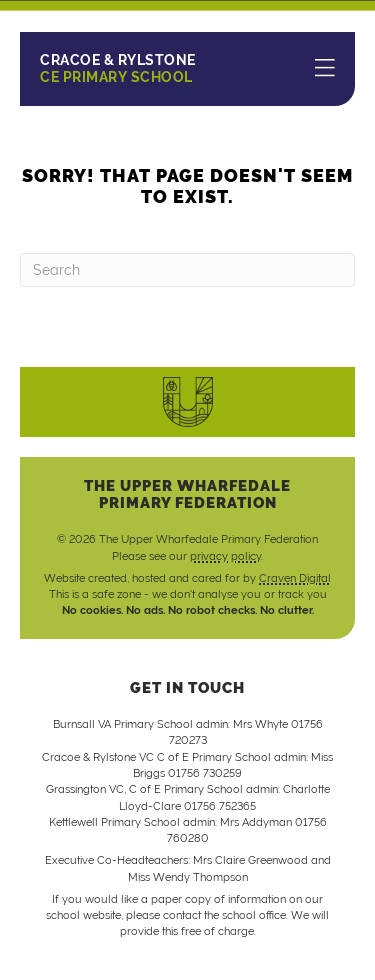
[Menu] (325, 69)
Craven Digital (295, 578)
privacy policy (225, 556)
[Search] (187, 270)
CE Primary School (118, 68)
